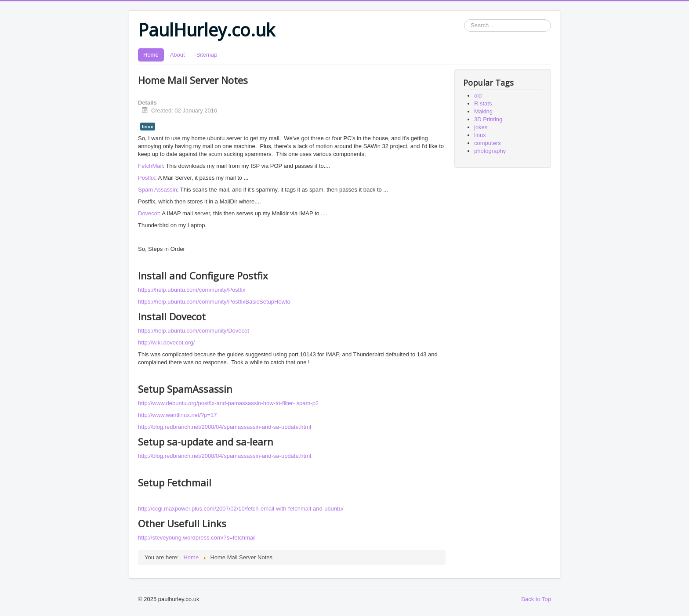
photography (490, 151)
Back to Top (536, 599)
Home (151, 55)
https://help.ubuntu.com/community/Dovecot (194, 331)
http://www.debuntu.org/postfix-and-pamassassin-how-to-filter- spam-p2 (228, 403)
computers (488, 143)
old (478, 96)
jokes (481, 127)
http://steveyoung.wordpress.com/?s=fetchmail (197, 538)
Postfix (147, 178)
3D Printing (488, 119)
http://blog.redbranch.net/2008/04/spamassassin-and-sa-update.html (225, 427)
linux (148, 127)
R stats (483, 103)
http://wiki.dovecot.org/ (166, 342)
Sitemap (207, 55)
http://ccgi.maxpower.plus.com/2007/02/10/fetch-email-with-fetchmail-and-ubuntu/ (241, 509)
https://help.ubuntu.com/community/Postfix (192, 290)
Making (483, 111)
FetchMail (150, 166)
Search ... (464, 20)
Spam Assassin (158, 190)
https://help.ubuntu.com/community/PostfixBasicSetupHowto (214, 302)
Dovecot (149, 213)
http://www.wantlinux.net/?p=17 (178, 415)
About (178, 55)
